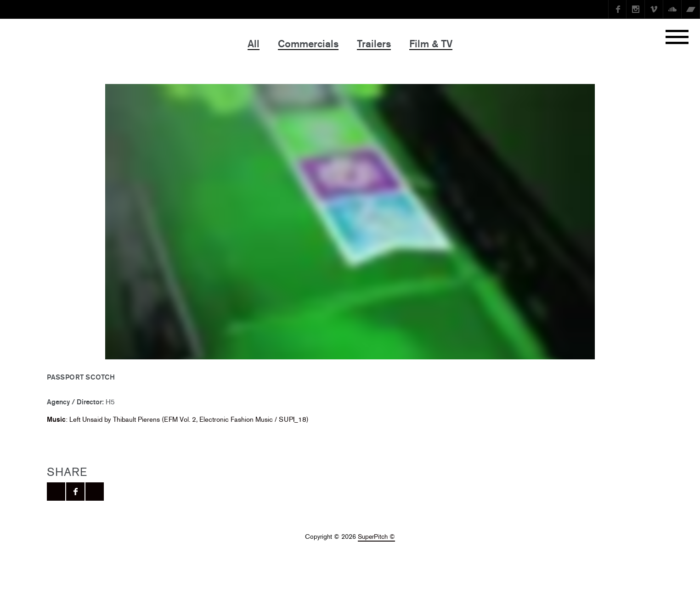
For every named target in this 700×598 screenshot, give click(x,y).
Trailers (374, 44)
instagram (636, 9)
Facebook (617, 9)
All (254, 44)
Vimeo (654, 9)
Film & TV (431, 44)
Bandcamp (691, 9)
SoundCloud (672, 9)
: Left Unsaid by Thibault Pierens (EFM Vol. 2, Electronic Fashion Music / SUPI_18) (178, 419)
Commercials (308, 44)
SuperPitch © (376, 537)
